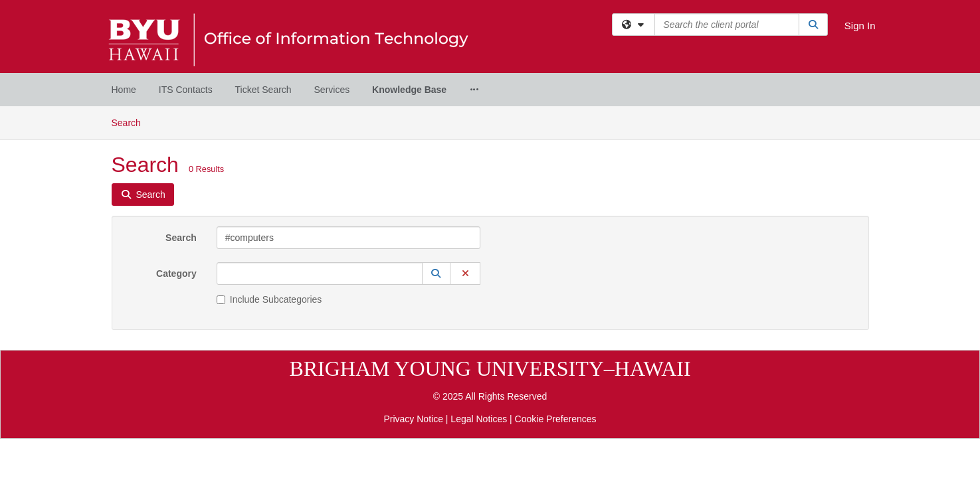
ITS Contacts (186, 90)
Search (181, 131)
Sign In (860, 26)
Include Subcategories (269, 193)
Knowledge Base (409, 90)
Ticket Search (263, 90)
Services (332, 90)
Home (124, 90)
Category (176, 167)
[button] (437, 167)
